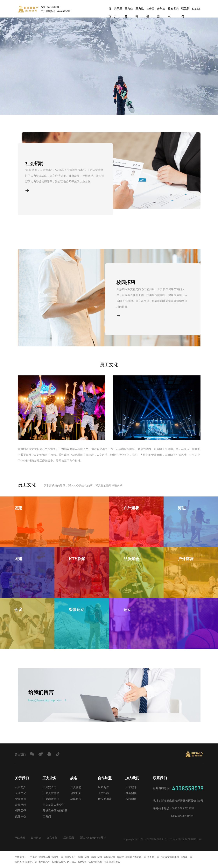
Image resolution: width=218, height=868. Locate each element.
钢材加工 (72, 862)
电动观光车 (44, 862)
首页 (110, 10)
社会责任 (150, 10)
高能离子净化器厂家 (136, 857)
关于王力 (118, 10)
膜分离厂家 (186, 857)
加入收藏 (54, 838)
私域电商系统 (95, 862)
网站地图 (20, 838)
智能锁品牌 (44, 857)
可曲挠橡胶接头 (112, 862)
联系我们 (185, 10)
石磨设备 (82, 862)
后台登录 (71, 838)
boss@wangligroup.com (47, 700)
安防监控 (19, 862)
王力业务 (129, 10)
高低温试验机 (59, 862)
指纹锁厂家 (57, 857)
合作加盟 (161, 10)
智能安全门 (70, 857)
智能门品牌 (83, 857)
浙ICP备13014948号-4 (95, 838)
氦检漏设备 (109, 857)
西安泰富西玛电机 (170, 857)
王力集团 (32, 857)
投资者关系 (173, 10)
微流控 (120, 857)
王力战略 (140, 10)
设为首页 (37, 838)
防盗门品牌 (96, 857)
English (196, 9)
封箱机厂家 (31, 862)
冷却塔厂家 (153, 857)
